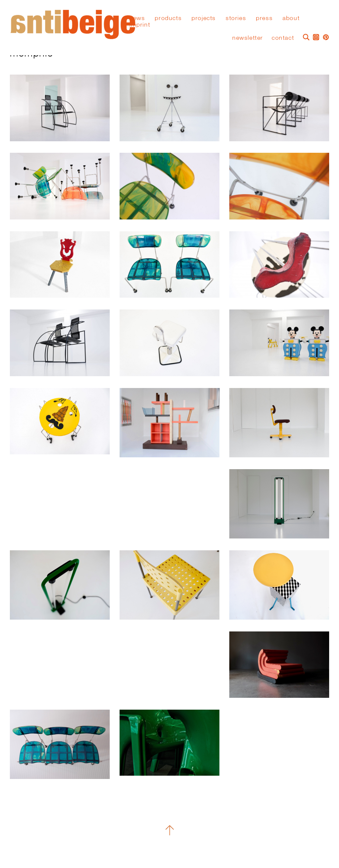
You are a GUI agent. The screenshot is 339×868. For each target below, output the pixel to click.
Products (168, 18)
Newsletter (248, 38)
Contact (283, 38)
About (291, 18)
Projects (204, 18)
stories (236, 18)
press (264, 18)
